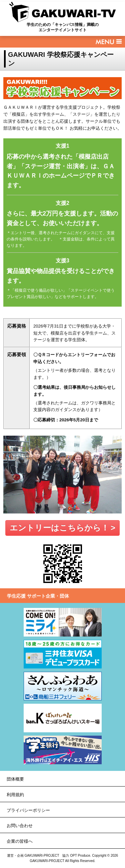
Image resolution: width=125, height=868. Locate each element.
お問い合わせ (20, 826)
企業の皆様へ (20, 841)
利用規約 (15, 795)
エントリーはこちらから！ (59, 528)
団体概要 (15, 779)
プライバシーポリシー (28, 810)
